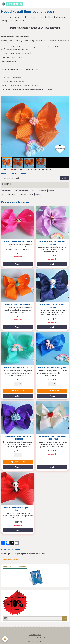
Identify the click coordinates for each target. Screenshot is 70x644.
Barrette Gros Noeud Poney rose (52, 368)
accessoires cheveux (10, 194)
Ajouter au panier (18, 390)
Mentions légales (35, 635)
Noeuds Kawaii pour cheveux (18, 304)
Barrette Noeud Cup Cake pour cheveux (52, 243)
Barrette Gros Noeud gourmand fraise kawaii (52, 438)
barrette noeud (24, 191)
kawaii (38, 194)
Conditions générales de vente (35, 638)
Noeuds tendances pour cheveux (18, 241)
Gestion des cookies (35, 641)
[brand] (12, 4)
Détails (18, 264)
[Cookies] (5, 639)
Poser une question (10, 560)
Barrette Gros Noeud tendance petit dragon (18, 438)
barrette (51, 191)
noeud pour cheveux (39, 191)
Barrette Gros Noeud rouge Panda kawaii (18, 509)
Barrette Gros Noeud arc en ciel (18, 368)
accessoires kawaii (26, 194)
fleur (15, 191)
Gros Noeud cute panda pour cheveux (52, 306)
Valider (65, 178)
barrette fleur (7, 191)
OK (65, 618)
